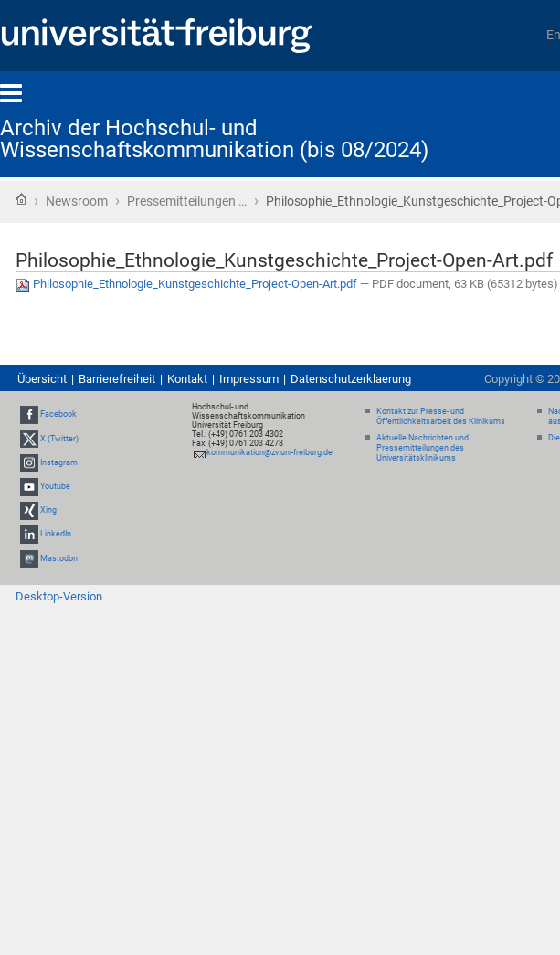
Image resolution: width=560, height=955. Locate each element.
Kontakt (187, 379)
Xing (48, 510)
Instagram (59, 462)
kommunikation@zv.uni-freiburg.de (269, 452)
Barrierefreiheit (117, 379)
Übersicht (42, 379)
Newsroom (77, 201)
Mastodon (59, 558)
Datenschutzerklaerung (351, 379)
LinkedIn (56, 535)
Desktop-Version (59, 596)
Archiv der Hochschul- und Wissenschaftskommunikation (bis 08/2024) (214, 139)
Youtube (55, 486)
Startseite (21, 199)
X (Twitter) (59, 439)
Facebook (58, 415)
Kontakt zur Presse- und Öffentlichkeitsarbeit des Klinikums (441, 416)
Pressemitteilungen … (187, 201)
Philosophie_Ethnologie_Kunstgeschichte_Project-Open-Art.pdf (188, 284)
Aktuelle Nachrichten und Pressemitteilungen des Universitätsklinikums (423, 448)
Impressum (249, 379)
